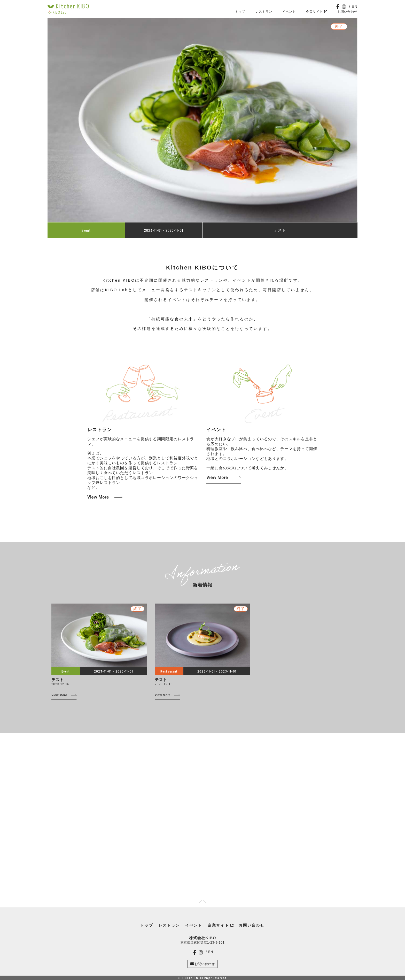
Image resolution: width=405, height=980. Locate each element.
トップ (240, 12)
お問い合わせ (348, 12)
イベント (289, 12)
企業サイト (314, 12)
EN (355, 6)
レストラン (264, 12)
